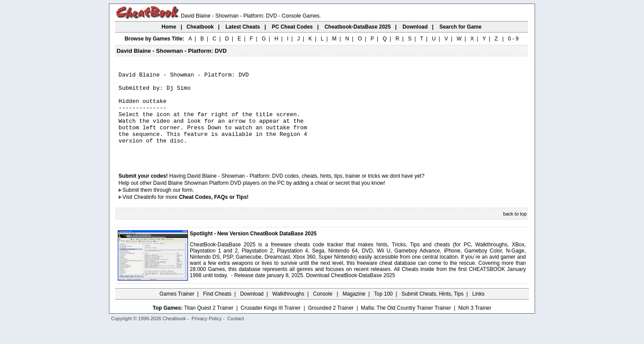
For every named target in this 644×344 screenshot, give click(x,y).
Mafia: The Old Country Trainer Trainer (406, 325)
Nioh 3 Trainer (475, 325)
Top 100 (383, 311)
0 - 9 (513, 39)
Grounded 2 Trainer (331, 325)
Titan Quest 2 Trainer (209, 325)
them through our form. (167, 207)
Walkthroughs (288, 311)
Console (324, 311)
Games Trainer (177, 311)
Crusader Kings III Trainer (271, 325)
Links (478, 311)
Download (252, 311)
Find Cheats (217, 311)
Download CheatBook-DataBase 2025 (351, 293)
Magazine (354, 311)
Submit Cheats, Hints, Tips (432, 311)
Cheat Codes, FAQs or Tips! (213, 214)
